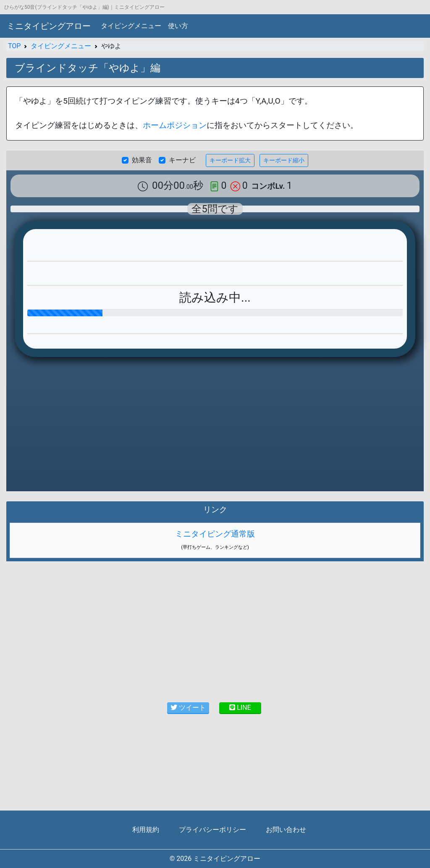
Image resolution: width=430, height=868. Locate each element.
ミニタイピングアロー (49, 26)
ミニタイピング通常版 (215, 534)
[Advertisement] (215, 630)
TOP (14, 46)
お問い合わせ (286, 830)
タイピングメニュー (131, 26)
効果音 (142, 160)
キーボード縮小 (284, 160)
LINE (240, 708)
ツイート (188, 708)
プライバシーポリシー (212, 830)
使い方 (178, 26)
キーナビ (182, 160)
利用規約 (146, 830)
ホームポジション (175, 125)
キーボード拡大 (230, 160)
